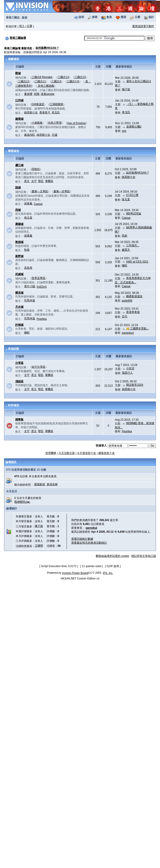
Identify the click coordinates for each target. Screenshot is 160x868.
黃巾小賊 (30, 286)
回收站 (36, 169)
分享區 (19, 363)
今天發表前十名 (86, 453)
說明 (81, 17)
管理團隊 (51, 453)
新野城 (19, 256)
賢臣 (41, 181)
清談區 (19, 381)
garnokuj (91, 528)
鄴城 (18, 73)
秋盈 (27, 250)
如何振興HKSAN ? (47, 48)
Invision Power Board (75, 573)
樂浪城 (19, 293)
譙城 (18, 188)
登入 (22, 26)
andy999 (127, 301)
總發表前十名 (107, 453)
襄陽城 (19, 224)
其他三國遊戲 (46, 86)
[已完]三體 (132, 195)
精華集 (19, 420)
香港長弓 (45, 112)
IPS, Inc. (108, 573)
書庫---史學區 (62, 191)
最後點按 (40, 484)
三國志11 (40, 81)
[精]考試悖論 (134, 214)
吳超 (124, 236)
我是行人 (127, 373)
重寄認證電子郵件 (143, 26)
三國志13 (80, 77)
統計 (151, 17)
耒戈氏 (56, 112)
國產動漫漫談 (134, 296)
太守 (34, 181)
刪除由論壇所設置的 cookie (112, 556)
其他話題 (13, 349)
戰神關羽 (20, 502)
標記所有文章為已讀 (144, 556)
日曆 (137, 17)
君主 (27, 181)
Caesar (38, 204)
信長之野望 (55, 123)
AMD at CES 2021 (137, 262)
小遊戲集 (37, 123)
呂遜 (55, 135)
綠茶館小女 (31, 112)
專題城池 (13, 151)
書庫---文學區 (40, 191)
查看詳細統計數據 (82, 539)
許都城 (19, 325)
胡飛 (37, 94)
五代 (124, 316)
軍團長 (49, 181)
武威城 (19, 274)
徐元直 (126, 199)
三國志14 (63, 77)
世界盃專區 (38, 278)
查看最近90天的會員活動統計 (89, 543)
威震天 (126, 250)
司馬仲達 (30, 300)
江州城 (19, 100)
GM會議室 (38, 104)
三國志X (56, 81)
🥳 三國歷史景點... (137, 328)
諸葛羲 (28, 203)
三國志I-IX (73, 81)
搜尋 (95, 17)
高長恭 (28, 268)
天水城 (19, 307)
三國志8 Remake (42, 77)
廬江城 (19, 165)
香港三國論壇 (18, 38)
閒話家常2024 (135, 385)
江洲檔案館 (56, 104)
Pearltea (42, 319)
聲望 (123, 17)
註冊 (30, 26)
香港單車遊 (133, 312)
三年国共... (133, 245)
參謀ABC (30, 135)
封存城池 (13, 405)
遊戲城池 (13, 59)
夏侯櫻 (28, 94)
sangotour (128, 333)
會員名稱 (52, 484)
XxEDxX (42, 287)
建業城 (19, 119)
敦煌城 (19, 242)
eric (124, 131)
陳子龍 (126, 89)
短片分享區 (38, 367)
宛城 (18, 210)
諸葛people (48, 94)
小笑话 (130, 368)
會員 (109, 17)
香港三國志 (13, 18)
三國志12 (24, 81)
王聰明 (39, 546)
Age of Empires (76, 123)
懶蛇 (124, 266)
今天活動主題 (67, 453)
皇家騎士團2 (134, 127)
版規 (25, 18)
